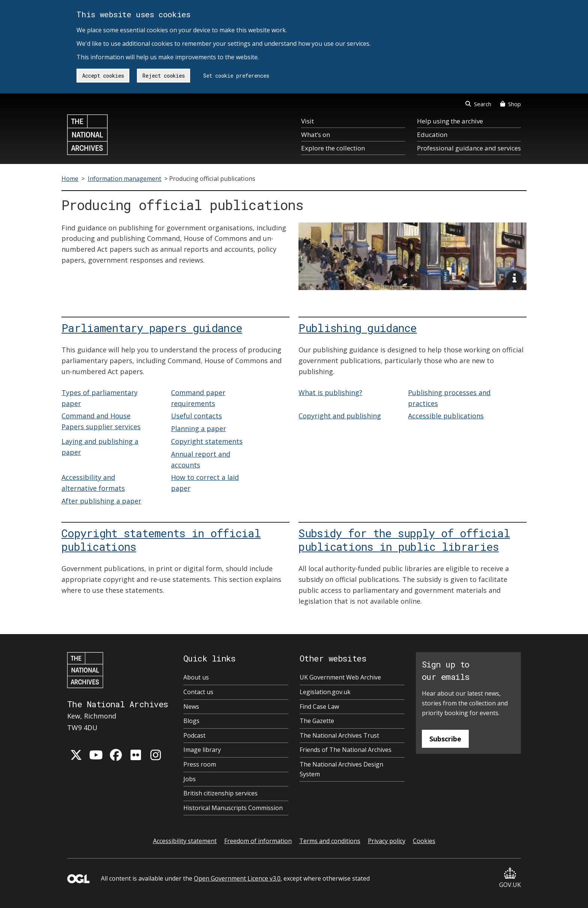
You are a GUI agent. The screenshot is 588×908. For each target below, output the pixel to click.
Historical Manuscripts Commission (233, 808)
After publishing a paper (101, 501)
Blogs (191, 721)
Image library (202, 750)
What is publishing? (330, 392)
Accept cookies (103, 76)
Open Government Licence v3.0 (237, 878)
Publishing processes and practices (449, 398)
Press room (200, 764)
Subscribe (445, 739)
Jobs (190, 779)
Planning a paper (199, 428)
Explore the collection (333, 148)
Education (432, 135)
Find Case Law (319, 707)
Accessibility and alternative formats (93, 483)
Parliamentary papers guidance (152, 328)
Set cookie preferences (236, 76)
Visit (307, 121)
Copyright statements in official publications (161, 540)
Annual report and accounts (201, 459)
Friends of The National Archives (346, 750)
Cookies (424, 841)
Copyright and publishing (340, 416)
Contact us (198, 692)
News (191, 707)
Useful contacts (196, 416)
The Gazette (317, 721)
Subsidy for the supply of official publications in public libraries (404, 540)
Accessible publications (446, 416)
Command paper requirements (198, 398)
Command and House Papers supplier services (101, 421)
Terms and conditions (330, 841)
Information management (124, 179)
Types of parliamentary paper (100, 398)
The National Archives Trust (339, 735)
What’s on (316, 135)
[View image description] (514, 279)
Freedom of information (258, 841)
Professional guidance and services (469, 148)
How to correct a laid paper (205, 483)
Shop (511, 104)
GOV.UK (510, 878)
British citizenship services (220, 793)
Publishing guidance (358, 328)
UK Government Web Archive (340, 677)
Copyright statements (207, 441)
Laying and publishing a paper (100, 447)
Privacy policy (387, 841)
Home (70, 179)
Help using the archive (450, 121)
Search (478, 104)
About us (196, 677)
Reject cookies (164, 76)
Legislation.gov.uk (325, 692)
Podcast (194, 735)
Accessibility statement (185, 841)
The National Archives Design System (341, 769)
